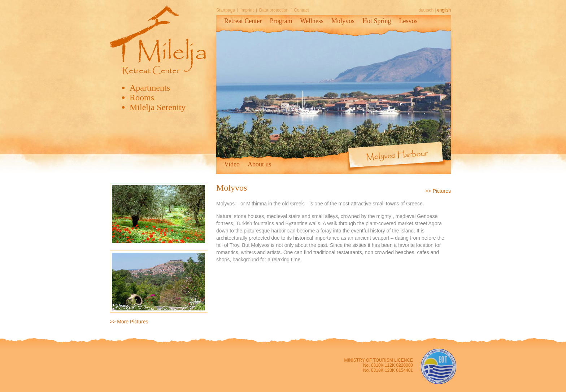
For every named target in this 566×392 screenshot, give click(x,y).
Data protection (274, 10)
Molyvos (343, 21)
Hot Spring (377, 21)
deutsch (426, 10)
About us (260, 164)
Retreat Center (243, 21)
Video (232, 164)
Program (281, 21)
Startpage (226, 10)
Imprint (247, 10)
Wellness (312, 21)
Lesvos (408, 21)
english (444, 10)
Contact (301, 10)
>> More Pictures (129, 322)
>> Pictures (438, 191)
